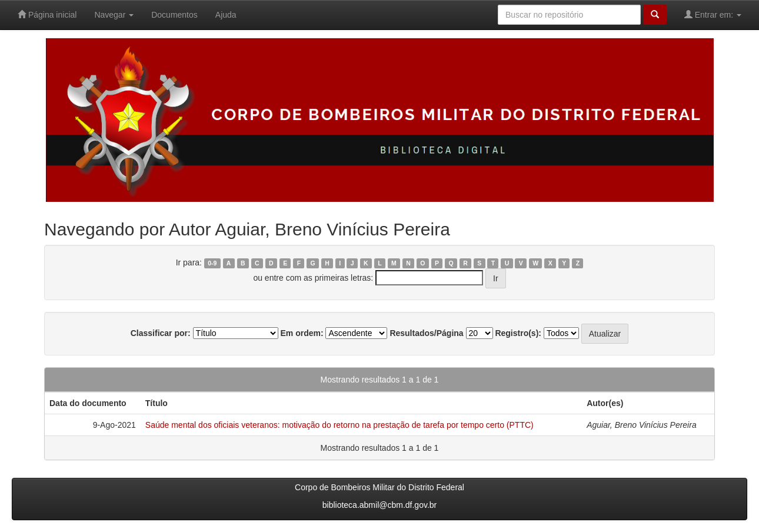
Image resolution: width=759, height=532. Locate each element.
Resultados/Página (426, 333)
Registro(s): (518, 333)
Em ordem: (302, 333)
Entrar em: (713, 14)
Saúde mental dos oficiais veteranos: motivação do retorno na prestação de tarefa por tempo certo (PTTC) (339, 425)
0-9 (212, 263)
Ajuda (226, 15)
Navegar (114, 15)
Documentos (174, 15)
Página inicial (47, 14)
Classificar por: (161, 333)
